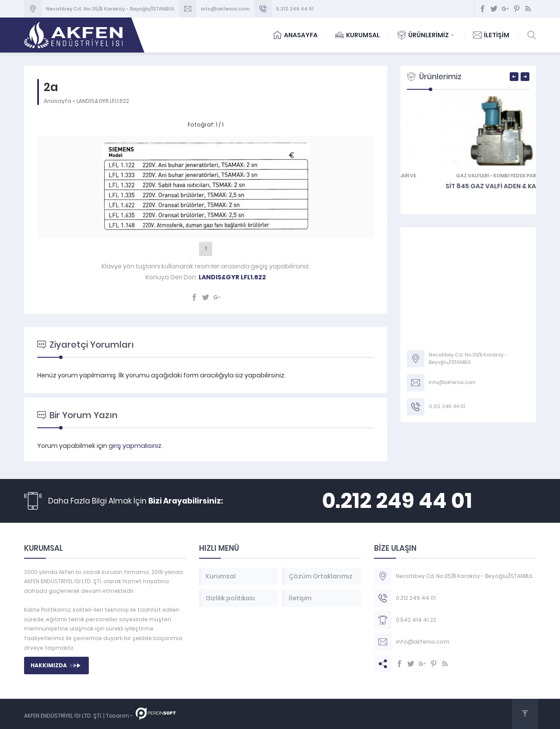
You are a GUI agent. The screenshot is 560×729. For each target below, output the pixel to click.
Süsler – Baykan (468, 194)
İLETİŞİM (491, 35)
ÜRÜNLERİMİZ (426, 35)
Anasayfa (58, 101)
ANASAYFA (295, 35)
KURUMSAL (357, 35)
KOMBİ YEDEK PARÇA (441, 176)
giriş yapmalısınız (135, 446)
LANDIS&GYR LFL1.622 (103, 101)
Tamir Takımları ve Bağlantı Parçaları (481, 179)
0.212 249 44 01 (295, 9)
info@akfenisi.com (225, 9)
